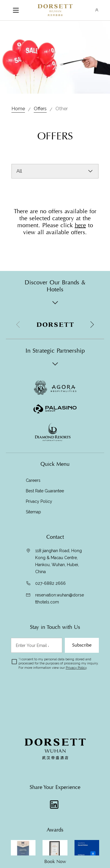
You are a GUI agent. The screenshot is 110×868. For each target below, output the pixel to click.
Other (62, 109)
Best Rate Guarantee (45, 491)
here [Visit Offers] (80, 225)
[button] (92, 325)
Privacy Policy (40, 501)
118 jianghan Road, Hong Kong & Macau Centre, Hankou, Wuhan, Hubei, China (59, 561)
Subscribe (82, 645)
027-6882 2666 (50, 583)
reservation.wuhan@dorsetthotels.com (60, 598)
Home (18, 109)
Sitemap (33, 512)
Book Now (55, 862)
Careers (33, 480)
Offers (40, 109)
